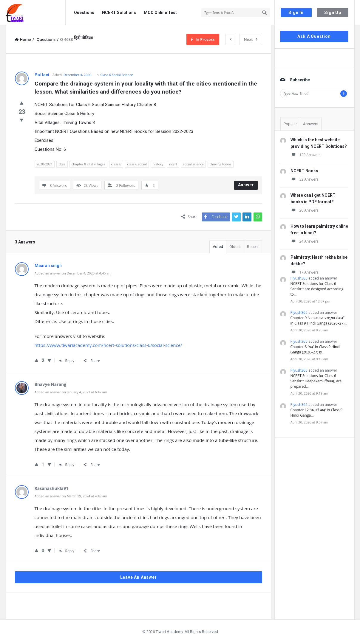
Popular (290, 124)
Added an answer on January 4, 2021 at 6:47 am (71, 392)
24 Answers (305, 241)
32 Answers (305, 179)
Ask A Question (314, 36)
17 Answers (305, 272)
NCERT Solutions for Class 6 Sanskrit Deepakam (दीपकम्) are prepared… (316, 381)
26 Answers (305, 210)
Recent (253, 247)
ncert (173, 164)
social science (193, 164)
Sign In (296, 13)
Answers (311, 124)
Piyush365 (299, 278)
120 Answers (306, 155)
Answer (246, 185)
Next (251, 39)
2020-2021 (45, 164)
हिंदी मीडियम (84, 38)
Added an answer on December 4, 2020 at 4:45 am (73, 273)
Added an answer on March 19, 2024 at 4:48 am (71, 496)
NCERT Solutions (119, 13)
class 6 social (137, 164)
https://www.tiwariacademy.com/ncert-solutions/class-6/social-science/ (108, 345)
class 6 (116, 164)
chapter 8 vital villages (88, 164)
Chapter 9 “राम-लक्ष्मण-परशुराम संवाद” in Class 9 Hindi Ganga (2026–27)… (319, 321)
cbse (62, 164)
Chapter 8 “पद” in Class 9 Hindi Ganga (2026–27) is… (315, 349)
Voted (218, 247)
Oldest (235, 247)
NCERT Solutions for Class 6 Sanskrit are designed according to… (317, 289)
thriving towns (221, 164)
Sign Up (333, 13)
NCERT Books (304, 171)
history (158, 164)
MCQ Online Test (160, 13)
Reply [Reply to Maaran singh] (67, 361)
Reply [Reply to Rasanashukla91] (67, 551)
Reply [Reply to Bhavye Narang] (67, 465)
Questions (84, 13)
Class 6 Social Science (117, 75)
